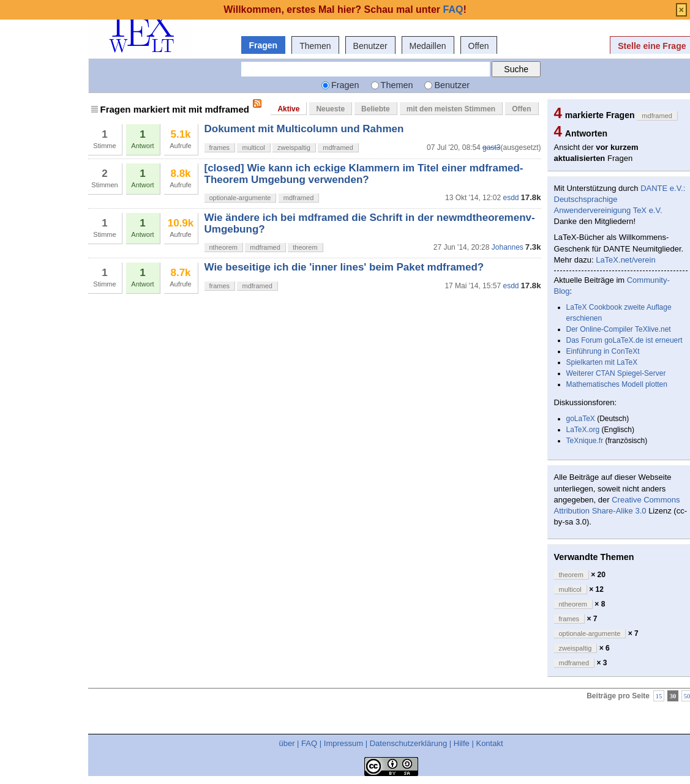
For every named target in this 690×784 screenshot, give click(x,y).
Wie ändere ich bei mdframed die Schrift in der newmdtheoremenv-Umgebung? (370, 223)
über (287, 743)
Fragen (264, 45)
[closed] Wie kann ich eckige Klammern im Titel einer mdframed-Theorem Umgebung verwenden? (364, 174)
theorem (305, 247)
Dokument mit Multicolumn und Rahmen (304, 129)
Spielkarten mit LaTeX (602, 362)
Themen (315, 46)
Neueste (330, 109)
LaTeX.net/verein (626, 260)
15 (659, 696)
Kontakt (489, 743)
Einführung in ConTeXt (603, 351)
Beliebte (376, 109)
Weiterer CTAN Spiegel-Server (616, 373)
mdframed (338, 147)
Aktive (288, 109)
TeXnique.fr (585, 441)
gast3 (491, 147)
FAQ (309, 743)
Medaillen (428, 46)
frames (220, 147)
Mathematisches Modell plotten (617, 384)
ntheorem (223, 247)
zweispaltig (294, 147)
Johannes (508, 247)
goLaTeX (581, 419)
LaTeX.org (583, 430)
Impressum (343, 743)
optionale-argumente (240, 198)
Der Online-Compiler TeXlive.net (619, 329)
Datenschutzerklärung (408, 743)
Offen (479, 46)
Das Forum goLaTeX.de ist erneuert (624, 340)
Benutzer (370, 46)
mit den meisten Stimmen (451, 109)
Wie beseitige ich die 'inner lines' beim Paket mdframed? (344, 267)
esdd (511, 198)
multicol (253, 147)
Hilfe (462, 743)
